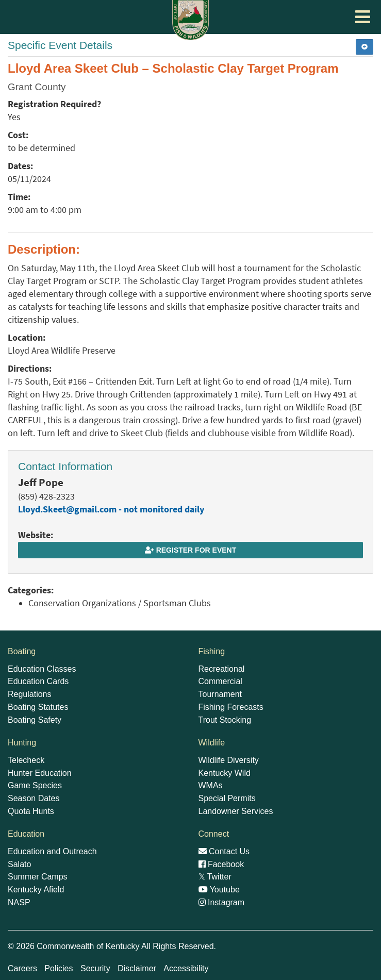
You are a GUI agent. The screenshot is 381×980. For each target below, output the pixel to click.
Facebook (221, 864)
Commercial (220, 681)
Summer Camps (38, 877)
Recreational (222, 669)
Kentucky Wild (225, 773)
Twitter (215, 877)
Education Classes (42, 669)
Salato (19, 864)
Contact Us (224, 851)
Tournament (220, 694)
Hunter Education (40, 773)
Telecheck (26, 760)
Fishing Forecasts (231, 707)
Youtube (219, 890)
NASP (19, 902)
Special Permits (227, 798)
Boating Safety (35, 720)
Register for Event (191, 550)
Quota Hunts (31, 811)
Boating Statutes (38, 707)
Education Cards (38, 681)
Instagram (222, 902)
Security (95, 968)
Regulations (30, 694)
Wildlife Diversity (229, 760)
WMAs (211, 785)
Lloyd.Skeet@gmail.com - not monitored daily (111, 509)
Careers (22, 968)
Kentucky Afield (36, 890)
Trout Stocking (225, 720)
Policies (59, 968)
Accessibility (186, 968)
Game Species (35, 785)
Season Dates (34, 798)
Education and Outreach (52, 851)
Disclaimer (137, 968)
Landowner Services (236, 811)
